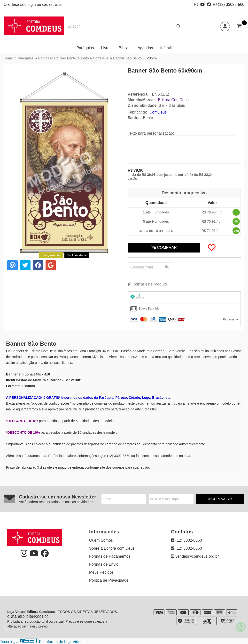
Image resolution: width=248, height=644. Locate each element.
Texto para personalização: (151, 133)
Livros (106, 48)
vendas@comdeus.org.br (195, 556)
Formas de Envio (104, 564)
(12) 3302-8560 (186, 540)
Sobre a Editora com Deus (112, 548)
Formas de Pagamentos (110, 556)
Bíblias (124, 48)
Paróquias (85, 48)
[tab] (184, 298)
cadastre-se (52, 4)
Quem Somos (101, 540)
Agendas (145, 48)
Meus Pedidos (101, 572)
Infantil (166, 48)
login (32, 4)
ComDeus (158, 112)
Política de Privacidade (109, 580)
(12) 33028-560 (229, 4)
